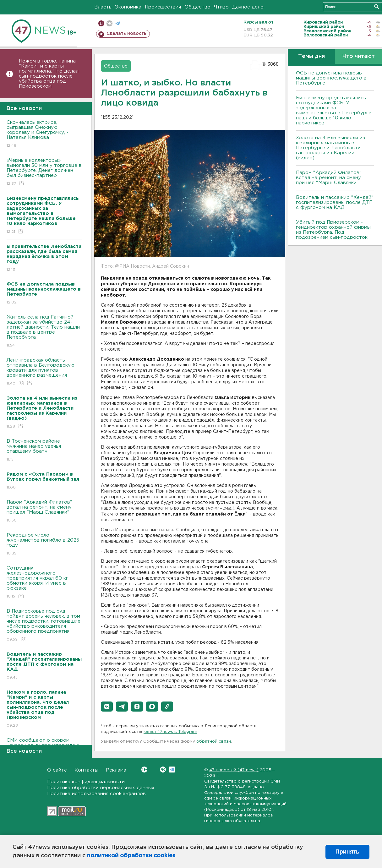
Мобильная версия (101, 23)
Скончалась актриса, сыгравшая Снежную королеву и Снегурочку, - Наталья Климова (44, 134)
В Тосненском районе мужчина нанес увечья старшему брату (44, 451)
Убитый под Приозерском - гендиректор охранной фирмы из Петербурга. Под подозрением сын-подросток (333, 230)
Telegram (172, 770)
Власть (103, 7)
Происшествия (163, 7)
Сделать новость (126, 34)
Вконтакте (144, 770)
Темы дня (311, 56)
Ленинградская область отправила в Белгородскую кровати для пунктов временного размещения (44, 372)
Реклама (116, 770)
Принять (347, 852)
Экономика (128, 7)
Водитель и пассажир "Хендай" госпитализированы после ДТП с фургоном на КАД (335, 202)
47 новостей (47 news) (234, 770)
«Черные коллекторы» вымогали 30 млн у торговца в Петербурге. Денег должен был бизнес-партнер (44, 172)
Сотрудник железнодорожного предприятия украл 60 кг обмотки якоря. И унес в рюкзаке (44, 583)
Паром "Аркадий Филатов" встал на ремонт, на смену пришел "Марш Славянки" (44, 512)
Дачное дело (248, 7)
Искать (377, 6)
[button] (107, 707)
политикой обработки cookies (131, 856)
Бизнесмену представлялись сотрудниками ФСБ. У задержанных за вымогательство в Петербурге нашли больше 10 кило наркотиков (334, 110)
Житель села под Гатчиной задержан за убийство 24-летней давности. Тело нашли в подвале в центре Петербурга (44, 332)
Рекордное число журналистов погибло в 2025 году (44, 545)
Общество (197, 7)
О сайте (57, 770)
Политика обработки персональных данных (101, 788)
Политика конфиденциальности (86, 782)
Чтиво (221, 7)
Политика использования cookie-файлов (96, 794)
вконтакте (109, 23)
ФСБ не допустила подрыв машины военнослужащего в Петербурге (331, 78)
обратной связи (214, 742)
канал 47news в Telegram (170, 732)
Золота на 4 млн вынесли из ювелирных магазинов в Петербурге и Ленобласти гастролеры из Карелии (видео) (330, 148)
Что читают (359, 56)
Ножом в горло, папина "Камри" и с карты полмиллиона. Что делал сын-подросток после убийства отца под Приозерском (49, 74)
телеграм (118, 23)
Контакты (86, 770)
